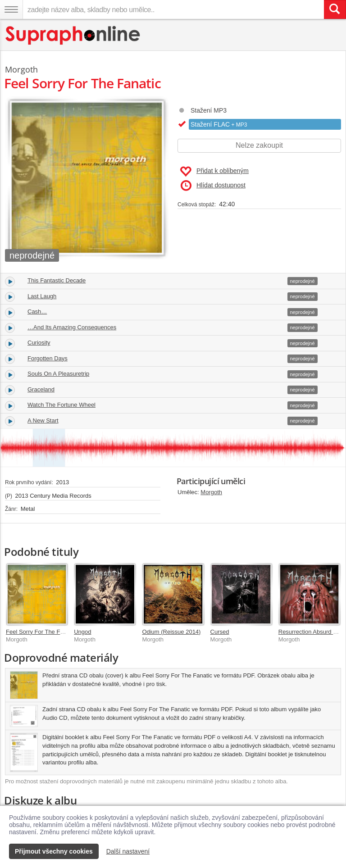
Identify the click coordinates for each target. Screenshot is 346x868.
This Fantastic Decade (57, 280)
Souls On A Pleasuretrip (58, 374)
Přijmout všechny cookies (54, 851)
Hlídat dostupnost (213, 186)
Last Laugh (42, 296)
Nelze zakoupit (259, 145)
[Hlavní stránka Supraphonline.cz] (73, 35)
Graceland (41, 389)
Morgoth (211, 492)
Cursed (220, 632)
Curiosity (39, 343)
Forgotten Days (48, 358)
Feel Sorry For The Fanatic (41, 632)
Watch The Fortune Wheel (61, 405)
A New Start (43, 420)
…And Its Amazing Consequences (72, 327)
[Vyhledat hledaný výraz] (335, 9)
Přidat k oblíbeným (214, 172)
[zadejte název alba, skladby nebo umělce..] (173, 9)
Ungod (82, 632)
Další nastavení (128, 851)
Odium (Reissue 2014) (171, 632)
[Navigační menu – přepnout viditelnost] (11, 9)
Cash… (37, 311)
